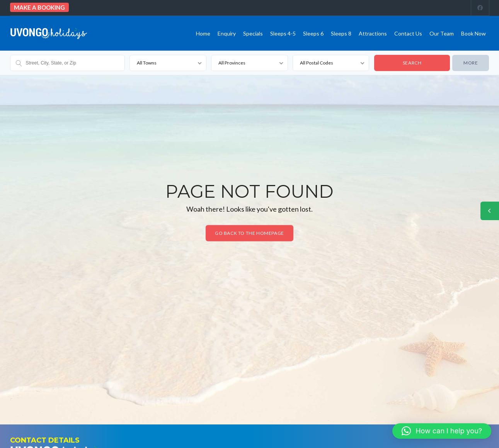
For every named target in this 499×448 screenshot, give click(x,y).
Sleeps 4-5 (283, 33)
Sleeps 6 (313, 33)
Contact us (408, 33)
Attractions (373, 33)
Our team (442, 33)
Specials (253, 33)
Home (203, 33)
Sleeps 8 (341, 33)
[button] (442, 431)
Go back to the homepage (250, 233)
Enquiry (227, 33)
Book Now (473, 33)
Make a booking (39, 7)
